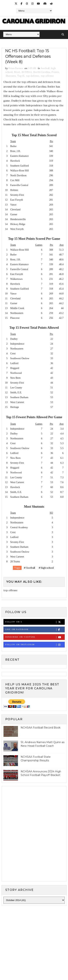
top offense (47, 76)
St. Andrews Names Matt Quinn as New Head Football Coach (43, 744)
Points (55, 72)
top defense (33, 76)
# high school (46, 568)
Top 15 (21, 76)
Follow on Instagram (35, 645)
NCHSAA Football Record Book (41, 728)
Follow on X (35, 622)
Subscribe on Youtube (35, 637)
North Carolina (42, 72)
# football (29, 568)
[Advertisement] (34, 945)
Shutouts (11, 76)
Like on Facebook (35, 630)
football (45, 68)
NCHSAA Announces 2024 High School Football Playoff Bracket (41, 773)
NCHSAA (27, 72)
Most (17, 72)
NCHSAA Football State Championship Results (36, 759)
